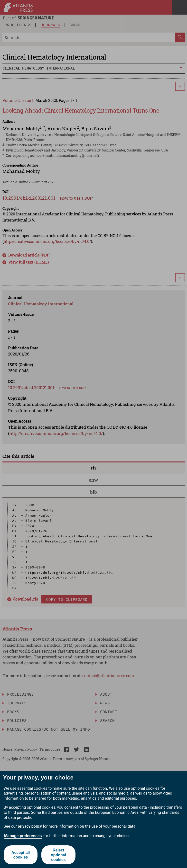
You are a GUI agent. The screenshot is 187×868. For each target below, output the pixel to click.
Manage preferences (23, 836)
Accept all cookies (21, 855)
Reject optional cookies (58, 855)
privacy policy (30, 826)
